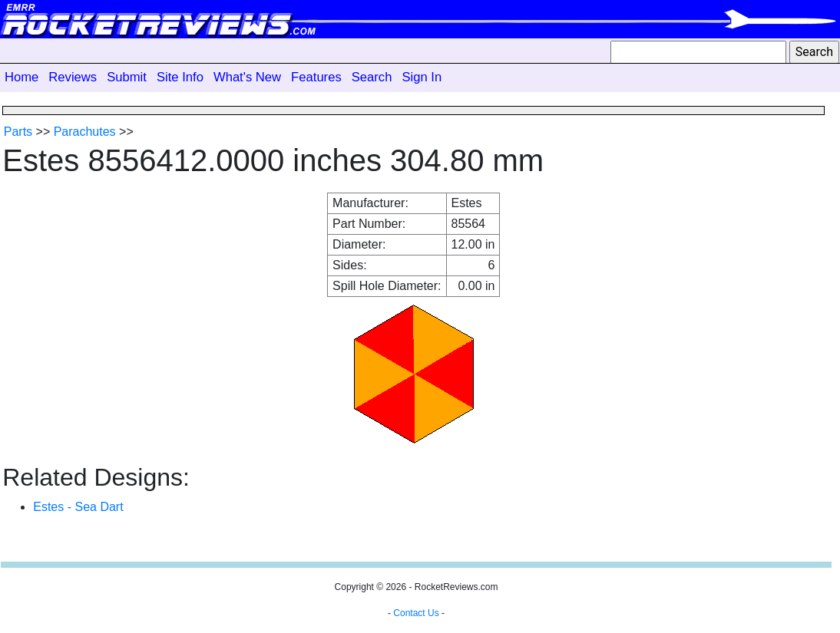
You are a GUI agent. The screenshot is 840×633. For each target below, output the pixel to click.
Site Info (180, 77)
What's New (247, 77)
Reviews (73, 77)
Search (372, 77)
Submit (127, 77)
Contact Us (416, 613)
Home (21, 77)
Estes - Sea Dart (78, 507)
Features (316, 77)
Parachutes (85, 132)
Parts (18, 132)
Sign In (422, 77)
